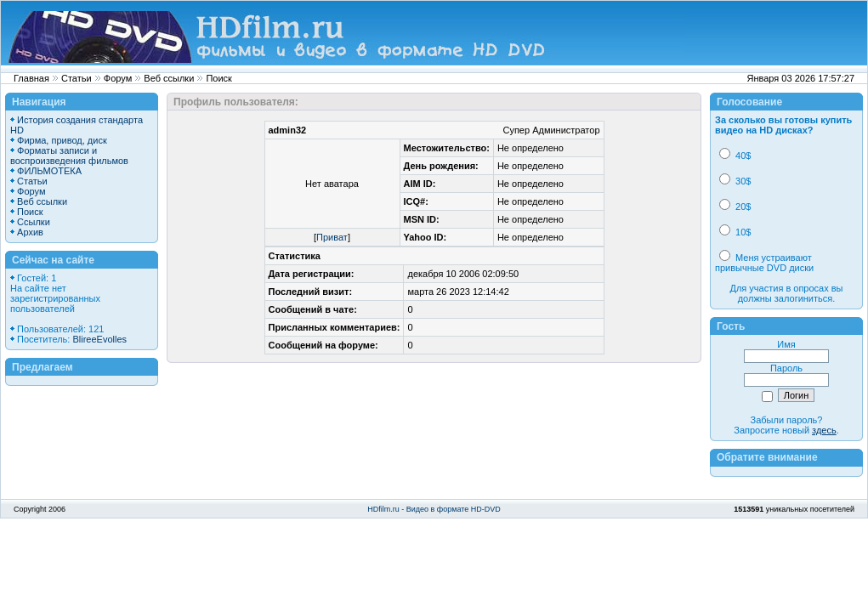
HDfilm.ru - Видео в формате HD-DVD (434, 509)
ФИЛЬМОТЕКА (49, 171)
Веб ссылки (169, 78)
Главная (31, 78)
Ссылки (34, 222)
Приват (332, 237)
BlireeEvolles (99, 339)
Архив (30, 232)
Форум (118, 78)
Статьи (77, 78)
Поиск (218, 78)
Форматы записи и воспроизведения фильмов (69, 156)
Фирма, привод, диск (62, 140)
